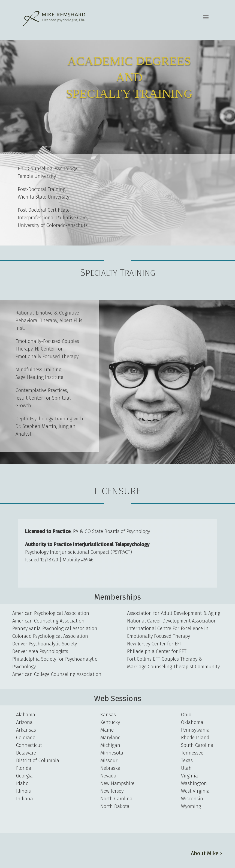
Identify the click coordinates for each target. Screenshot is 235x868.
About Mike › (206, 853)
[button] (206, 17)
